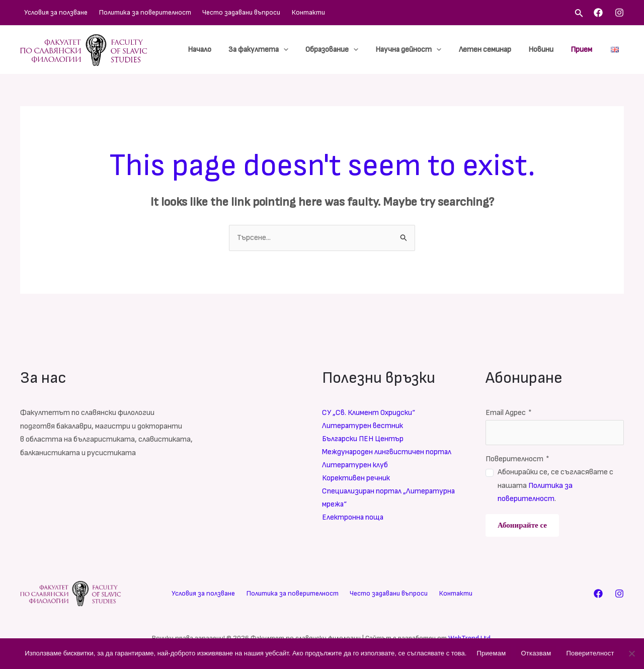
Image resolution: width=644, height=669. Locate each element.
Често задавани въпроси (225, 12)
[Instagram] (619, 13)
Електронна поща (353, 519)
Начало (213, 50)
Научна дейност (416, 50)
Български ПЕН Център (364, 440)
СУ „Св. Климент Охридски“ (370, 413)
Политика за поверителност (135, 12)
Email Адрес (509, 413)
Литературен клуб (355, 466)
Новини (544, 50)
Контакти (285, 12)
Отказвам (536, 653)
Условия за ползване (52, 12)
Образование (341, 50)
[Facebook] (598, 13)
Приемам (491, 653)
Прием (582, 50)
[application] (295, 50)
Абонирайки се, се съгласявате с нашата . (555, 486)
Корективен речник (356, 480)
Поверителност (517, 459)
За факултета (270, 50)
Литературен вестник (363, 426)
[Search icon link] (579, 14)
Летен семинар (490, 50)
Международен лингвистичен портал (388, 453)
